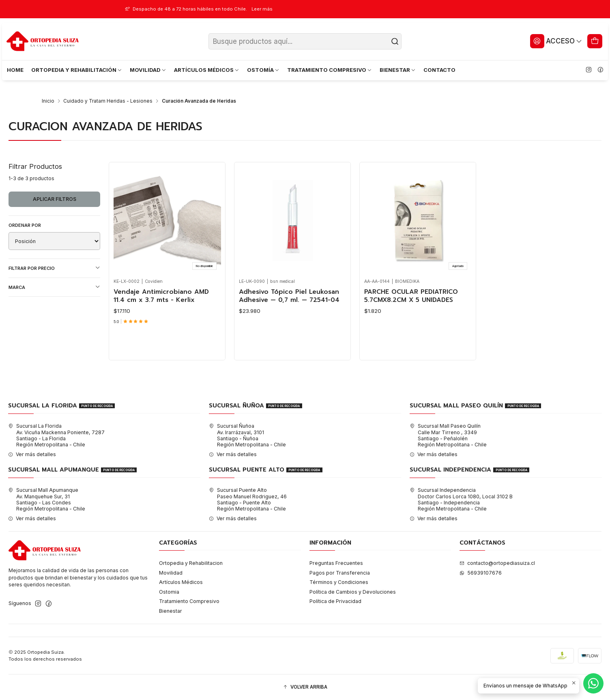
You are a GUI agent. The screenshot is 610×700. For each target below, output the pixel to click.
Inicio (48, 101)
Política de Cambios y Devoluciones (353, 592)
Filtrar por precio (54, 268)
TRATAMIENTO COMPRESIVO (330, 70)
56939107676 (481, 573)
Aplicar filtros (55, 199)
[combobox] (305, 41)
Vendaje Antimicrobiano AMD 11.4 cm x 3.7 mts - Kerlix (161, 296)
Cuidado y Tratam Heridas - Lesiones (108, 101)
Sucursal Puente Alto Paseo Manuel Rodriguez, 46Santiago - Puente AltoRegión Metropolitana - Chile (248, 499)
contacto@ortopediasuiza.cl (497, 563)
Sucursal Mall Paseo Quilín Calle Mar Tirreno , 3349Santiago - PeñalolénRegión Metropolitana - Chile (448, 435)
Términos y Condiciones (339, 582)
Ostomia (169, 592)
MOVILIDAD (148, 70)
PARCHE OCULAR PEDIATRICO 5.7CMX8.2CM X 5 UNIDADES (411, 296)
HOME (15, 70)
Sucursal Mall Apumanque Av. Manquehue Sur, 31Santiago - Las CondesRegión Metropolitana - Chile (47, 499)
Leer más (287, 9)
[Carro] (595, 41)
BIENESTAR (398, 70)
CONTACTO (439, 70)
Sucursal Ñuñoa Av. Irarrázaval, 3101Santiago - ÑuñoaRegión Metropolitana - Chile (247, 435)
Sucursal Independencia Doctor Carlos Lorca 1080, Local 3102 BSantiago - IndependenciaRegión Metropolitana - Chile (461, 499)
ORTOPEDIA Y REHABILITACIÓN (77, 70)
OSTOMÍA (263, 70)
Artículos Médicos (181, 582)
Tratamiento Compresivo (189, 601)
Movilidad (171, 573)
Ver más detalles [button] (32, 454)
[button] (305, 687)
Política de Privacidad (335, 601)
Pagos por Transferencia (340, 573)
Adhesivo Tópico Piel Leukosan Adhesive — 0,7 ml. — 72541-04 (289, 296)
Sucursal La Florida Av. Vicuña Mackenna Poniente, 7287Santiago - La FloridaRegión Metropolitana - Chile (56, 435)
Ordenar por (25, 225)
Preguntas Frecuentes (336, 563)
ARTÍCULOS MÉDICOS (207, 70)
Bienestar (171, 611)
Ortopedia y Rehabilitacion (191, 563)
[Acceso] (556, 41)
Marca (54, 287)
